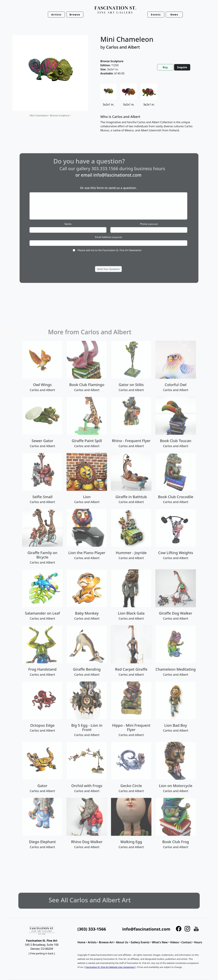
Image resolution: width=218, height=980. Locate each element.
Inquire (182, 67)
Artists (92, 942)
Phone (136, 222)
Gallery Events (140, 942)
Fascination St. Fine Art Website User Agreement (110, 967)
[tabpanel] (151, 111)
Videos (175, 942)
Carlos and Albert (123, 47)
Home (81, 942)
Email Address (109, 231)
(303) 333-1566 (92, 929)
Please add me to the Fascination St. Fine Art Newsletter (109, 240)
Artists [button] (56, 15)
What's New (160, 942)
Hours (198, 942)
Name (81, 222)
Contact (187, 942)
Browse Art (106, 942)
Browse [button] (75, 15)
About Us (122, 942)
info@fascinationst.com (115, 189)
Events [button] (156, 15)
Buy (165, 67)
